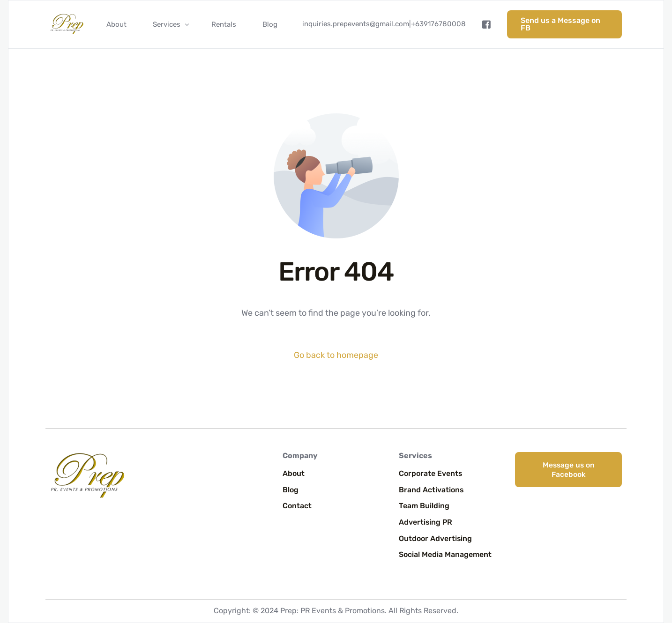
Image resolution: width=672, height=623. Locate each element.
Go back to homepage (336, 355)
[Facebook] (486, 24)
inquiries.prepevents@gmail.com (356, 24)
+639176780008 (438, 24)
